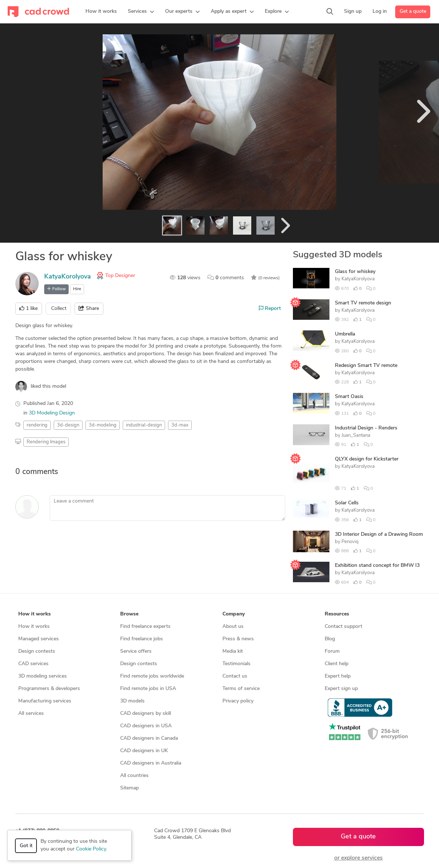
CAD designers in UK (144, 751)
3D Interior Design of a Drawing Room (379, 535)
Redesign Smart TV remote (366, 366)
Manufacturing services (45, 701)
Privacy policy (238, 701)
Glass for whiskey (355, 272)
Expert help (338, 676)
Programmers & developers (49, 689)
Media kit (233, 651)
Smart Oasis (349, 397)
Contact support (343, 627)
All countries (134, 776)
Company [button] (234, 614)
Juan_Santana (356, 435)
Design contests (37, 651)
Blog (330, 639)
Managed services (39, 639)
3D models (132, 701)
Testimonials (236, 664)
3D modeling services (43, 676)
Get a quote (413, 12)
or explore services (358, 858)
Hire (77, 289)
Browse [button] (129, 614)
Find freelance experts (145, 627)
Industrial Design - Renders (366, 428)
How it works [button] (35, 614)
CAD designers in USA (146, 726)
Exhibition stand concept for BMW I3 (377, 566)
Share (89, 308)
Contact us (235, 676)
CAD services (33, 664)
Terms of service (241, 689)
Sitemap (129, 788)
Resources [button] (337, 614)
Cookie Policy (91, 849)
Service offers (136, 651)
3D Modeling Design (52, 413)
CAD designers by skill (146, 714)
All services (31, 714)
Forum (332, 651)
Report (270, 308)
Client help (337, 664)
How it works (34, 627)
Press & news (238, 639)
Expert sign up (341, 689)
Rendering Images (46, 442)
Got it (26, 846)
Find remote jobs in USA (148, 689)
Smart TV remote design (363, 303)
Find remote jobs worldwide (152, 676)
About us (233, 627)
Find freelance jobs (142, 639)
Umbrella (345, 334)
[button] (141, 12)
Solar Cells (347, 503)
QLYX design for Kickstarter (367, 459)
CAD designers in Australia (151, 763)
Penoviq (350, 542)
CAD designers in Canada (149, 738)
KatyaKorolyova (68, 277)
